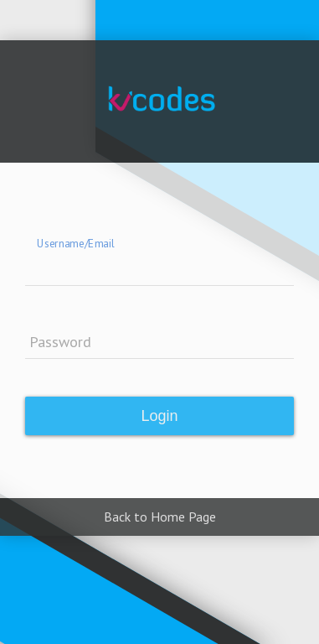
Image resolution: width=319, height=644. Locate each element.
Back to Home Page (160, 517)
